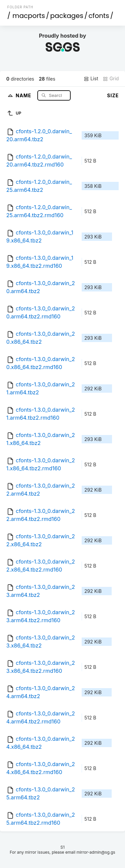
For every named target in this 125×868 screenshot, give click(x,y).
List (91, 79)
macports (29, 16)
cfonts (99, 16)
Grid (111, 79)
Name (24, 95)
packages (67, 16)
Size (113, 95)
